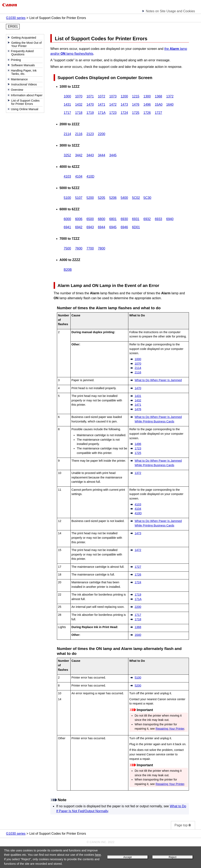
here (98, 855)
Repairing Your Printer (170, 729)
